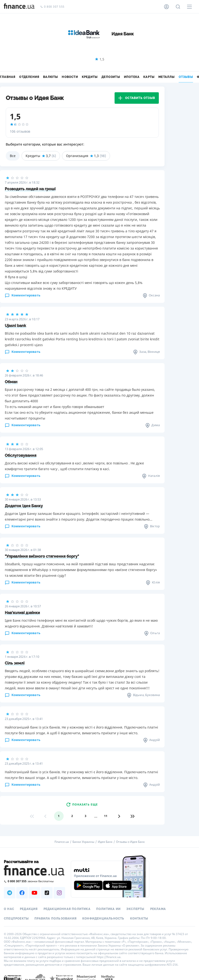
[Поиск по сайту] (178, 7)
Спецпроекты (16, 919)
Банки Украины (83, 842)
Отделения (29, 77)
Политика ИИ (108, 909)
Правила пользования (55, 919)
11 (106, 816)
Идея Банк (105, 842)
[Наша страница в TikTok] (47, 893)
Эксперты (135, 909)
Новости (70, 77)
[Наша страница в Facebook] (22, 893)
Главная (8, 77)
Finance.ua (62, 842)
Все (13, 156)
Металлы (166, 77)
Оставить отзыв (137, 98)
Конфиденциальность (103, 919)
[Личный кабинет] (166, 7)
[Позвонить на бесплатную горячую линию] (34, 881)
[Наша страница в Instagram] (59, 893)
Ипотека (132, 77)
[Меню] (189, 7)
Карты (149, 77)
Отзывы (186, 77)
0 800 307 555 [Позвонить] (52, 7)
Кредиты (90, 77)
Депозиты (111, 77)
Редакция (29, 909)
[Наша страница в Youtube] (34, 893)
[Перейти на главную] (19, 7)
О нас (9, 909)
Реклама (158, 909)
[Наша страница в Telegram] (10, 893)
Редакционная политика (67, 909)
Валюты (50, 77)
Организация (86, 156)
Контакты (139, 919)
